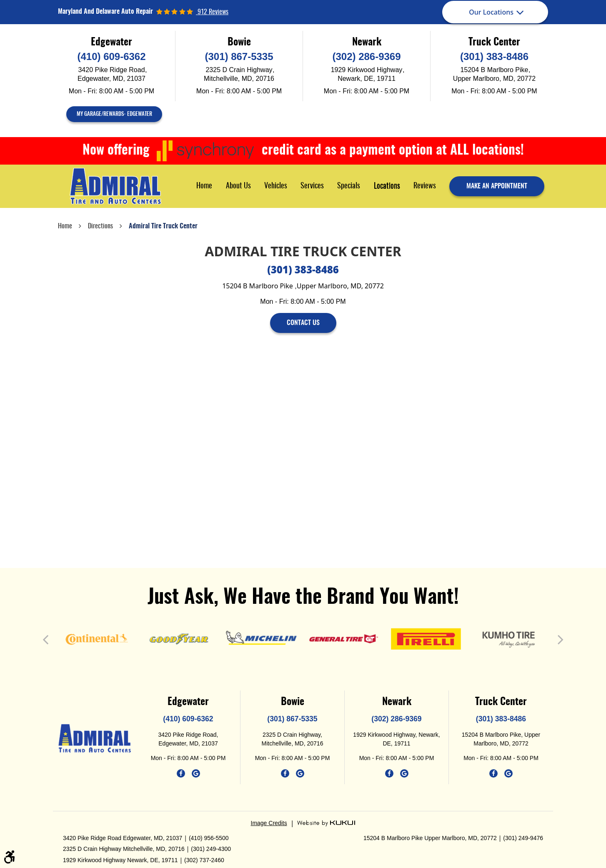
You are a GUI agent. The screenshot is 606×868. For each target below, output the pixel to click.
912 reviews (212, 12)
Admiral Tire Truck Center (163, 226)
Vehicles (276, 186)
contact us (303, 323)
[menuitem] (204, 186)
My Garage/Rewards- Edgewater (114, 114)
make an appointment (497, 186)
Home (204, 186)
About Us (238, 186)
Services (312, 186)
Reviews (425, 186)
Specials (349, 186)
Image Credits (269, 823)
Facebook (181, 773)
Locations (387, 186)
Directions (100, 226)
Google (196, 773)
